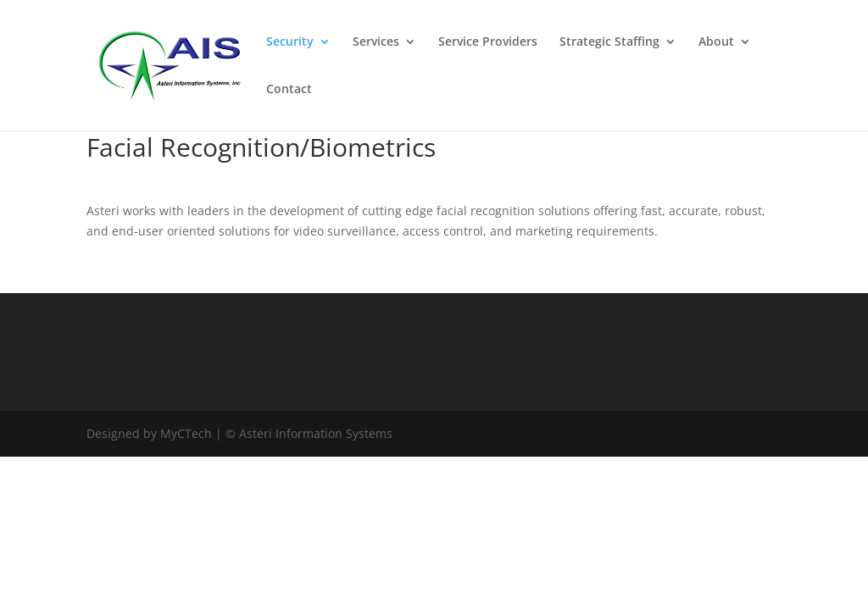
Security (290, 42)
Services (376, 42)
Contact (289, 90)
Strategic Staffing (609, 42)
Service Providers (488, 42)
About (716, 42)
